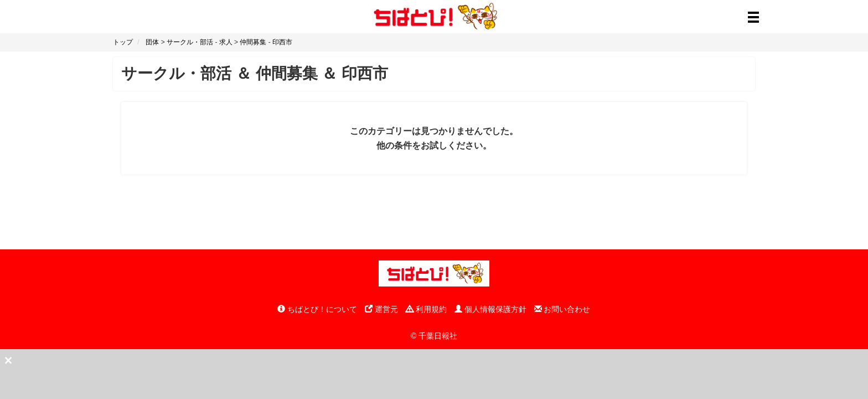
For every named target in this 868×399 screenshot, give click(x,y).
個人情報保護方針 (490, 309)
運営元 (381, 309)
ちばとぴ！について (317, 309)
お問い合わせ (562, 309)
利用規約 (426, 309)
